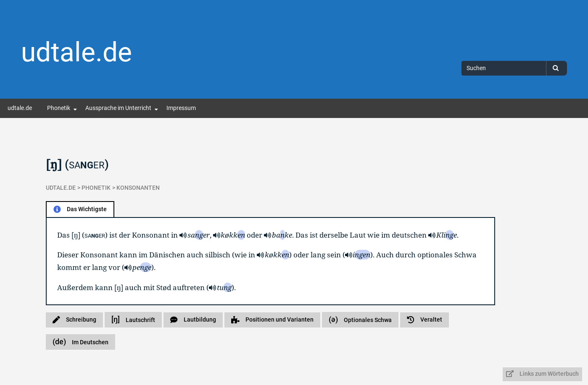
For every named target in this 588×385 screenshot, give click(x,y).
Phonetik (59, 108)
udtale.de (76, 52)
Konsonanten (138, 188)
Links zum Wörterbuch (542, 374)
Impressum (181, 108)
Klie (447, 235)
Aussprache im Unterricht (118, 108)
